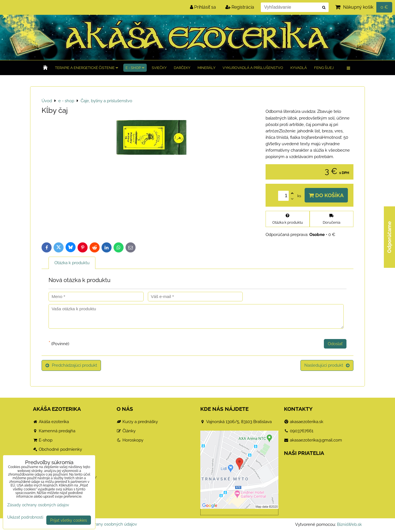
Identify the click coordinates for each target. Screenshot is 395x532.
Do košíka (326, 195)
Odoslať (335, 344)
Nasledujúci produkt (327, 365)
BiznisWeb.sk (349, 524)
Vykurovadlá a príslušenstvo (253, 68)
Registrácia (240, 7)
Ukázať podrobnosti (25, 517)
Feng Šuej (324, 68)
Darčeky (182, 68)
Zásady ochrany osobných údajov (105, 524)
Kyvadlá (299, 68)
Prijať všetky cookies (69, 520)
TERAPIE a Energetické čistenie (87, 68)
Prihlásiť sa (203, 7)
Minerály (206, 68)
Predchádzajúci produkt (71, 365)
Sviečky (159, 68)
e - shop (135, 68)
